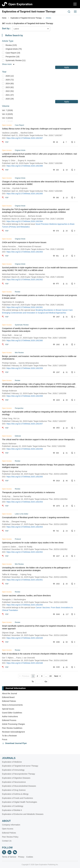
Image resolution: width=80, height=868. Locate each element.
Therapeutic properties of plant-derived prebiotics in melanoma (28, 492)
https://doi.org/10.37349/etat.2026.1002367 (25, 138)
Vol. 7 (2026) (7, 110)
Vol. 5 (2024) (7, 118)
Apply (67, 67)
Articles (48, 18)
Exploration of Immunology (13, 770)
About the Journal (9, 693)
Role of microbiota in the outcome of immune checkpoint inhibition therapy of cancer (37, 654)
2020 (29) (10, 99)
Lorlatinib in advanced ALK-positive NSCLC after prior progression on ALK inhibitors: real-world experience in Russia (40, 155)
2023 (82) (10, 87)
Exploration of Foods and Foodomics (17, 798)
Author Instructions (10, 716)
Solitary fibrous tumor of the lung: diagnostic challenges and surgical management (36, 129)
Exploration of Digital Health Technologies (20, 802)
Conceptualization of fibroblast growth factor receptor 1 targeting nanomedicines (36, 517)
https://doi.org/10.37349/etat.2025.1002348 (25, 663)
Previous (24, 676)
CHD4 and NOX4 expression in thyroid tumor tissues (24, 242)
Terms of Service (9, 857)
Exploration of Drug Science (14, 790)
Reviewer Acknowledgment (13, 732)
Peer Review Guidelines (12, 728)
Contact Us (7, 841)
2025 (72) (10, 80)
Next (57, 676)
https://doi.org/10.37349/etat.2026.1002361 (25, 307)
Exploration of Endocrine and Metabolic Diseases (23, 814)
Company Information (11, 825)
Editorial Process (9, 720)
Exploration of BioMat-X (12, 810)
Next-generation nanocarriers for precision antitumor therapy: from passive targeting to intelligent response (38, 466)
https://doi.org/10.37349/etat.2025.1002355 (25, 477)
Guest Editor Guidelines (12, 713)
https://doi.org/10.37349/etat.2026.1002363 (25, 252)
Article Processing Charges (13, 724)
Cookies (30, 857)
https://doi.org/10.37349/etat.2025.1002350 (25, 605)
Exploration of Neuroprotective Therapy (19, 774)
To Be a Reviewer (9, 736)
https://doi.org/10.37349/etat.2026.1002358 (25, 396)
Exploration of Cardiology (13, 806)
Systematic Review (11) (16, 60)
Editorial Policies (9, 701)
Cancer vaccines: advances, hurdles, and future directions (26, 596)
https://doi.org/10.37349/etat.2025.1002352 (25, 552)
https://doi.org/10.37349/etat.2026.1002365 (25, 194)
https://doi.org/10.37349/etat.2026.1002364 (25, 221)
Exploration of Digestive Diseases (16, 778)
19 (50, 676)
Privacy (21, 857)
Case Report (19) (13, 53)
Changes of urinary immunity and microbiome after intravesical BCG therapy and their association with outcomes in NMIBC (38, 183)
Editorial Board (8, 697)
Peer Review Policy (10, 837)
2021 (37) (10, 95)
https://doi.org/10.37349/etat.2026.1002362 (25, 280)
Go (46, 682)
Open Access (8, 829)
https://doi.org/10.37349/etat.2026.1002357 (25, 424)
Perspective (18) (12, 57)
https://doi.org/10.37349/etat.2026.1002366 (25, 166)
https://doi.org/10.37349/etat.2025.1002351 (25, 580)
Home (4, 18)
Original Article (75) (14, 49)
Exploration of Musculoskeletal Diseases (19, 786)
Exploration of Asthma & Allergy (15, 794)
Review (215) (11, 45)
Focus (5, 739)
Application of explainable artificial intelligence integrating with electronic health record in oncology (39, 413)
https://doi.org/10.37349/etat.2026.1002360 (25, 340)
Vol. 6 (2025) (7, 114)
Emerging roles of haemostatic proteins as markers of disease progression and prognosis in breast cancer (40, 297)
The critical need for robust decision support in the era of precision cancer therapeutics (38, 440)
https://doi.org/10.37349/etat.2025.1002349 (25, 638)
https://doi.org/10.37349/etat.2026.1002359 (25, 368)
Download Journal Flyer (16, 743)
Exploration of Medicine (12, 762)
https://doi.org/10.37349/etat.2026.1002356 (25, 449)
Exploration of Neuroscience (14, 782)
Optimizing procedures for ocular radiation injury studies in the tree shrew (33, 543)
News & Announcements (12, 705)
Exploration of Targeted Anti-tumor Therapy (29, 11)
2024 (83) (10, 84)
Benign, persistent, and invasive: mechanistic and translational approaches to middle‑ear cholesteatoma (39, 358)
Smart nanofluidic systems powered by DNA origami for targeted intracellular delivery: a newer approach (39, 627)
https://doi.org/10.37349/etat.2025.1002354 (25, 502)
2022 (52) (10, 91)
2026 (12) (10, 76)
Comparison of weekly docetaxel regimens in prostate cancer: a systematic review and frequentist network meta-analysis (38, 330)
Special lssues (8, 709)
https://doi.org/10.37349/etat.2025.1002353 (25, 527)
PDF (7, 142)
